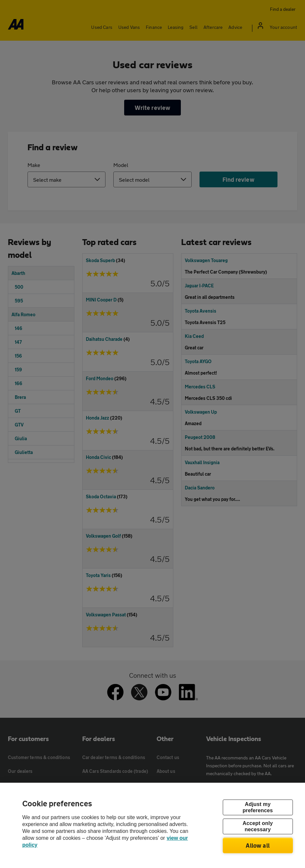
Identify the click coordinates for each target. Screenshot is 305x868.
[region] (152, 825)
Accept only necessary (257, 826)
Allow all (258, 845)
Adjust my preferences (257, 807)
